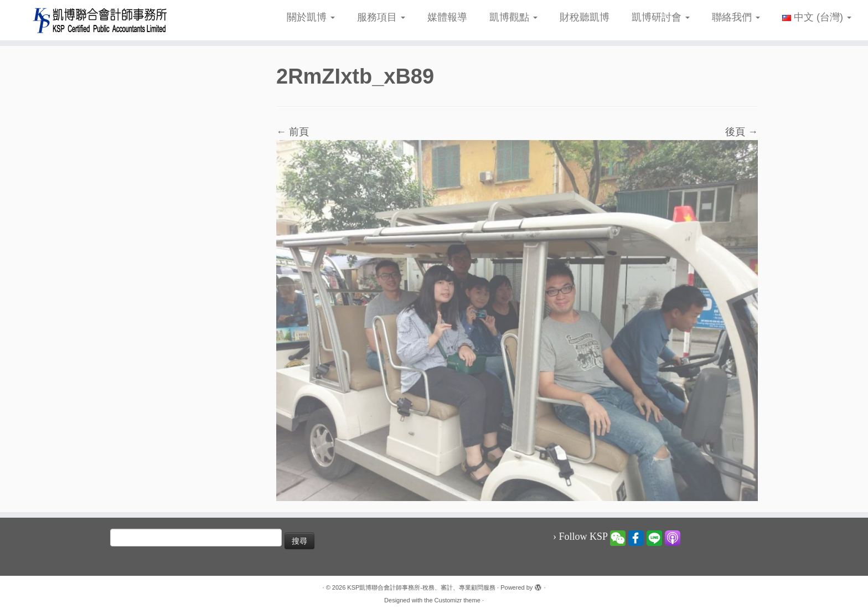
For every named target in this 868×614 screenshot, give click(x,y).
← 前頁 (293, 132)
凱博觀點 (513, 17)
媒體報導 (447, 17)
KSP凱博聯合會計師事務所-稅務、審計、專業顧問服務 (421, 587)
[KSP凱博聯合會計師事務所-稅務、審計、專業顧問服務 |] (100, 20)
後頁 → (742, 132)
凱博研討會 (661, 17)
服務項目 (381, 17)
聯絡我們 (736, 17)
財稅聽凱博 (585, 17)
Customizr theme (458, 600)
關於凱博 (311, 17)
